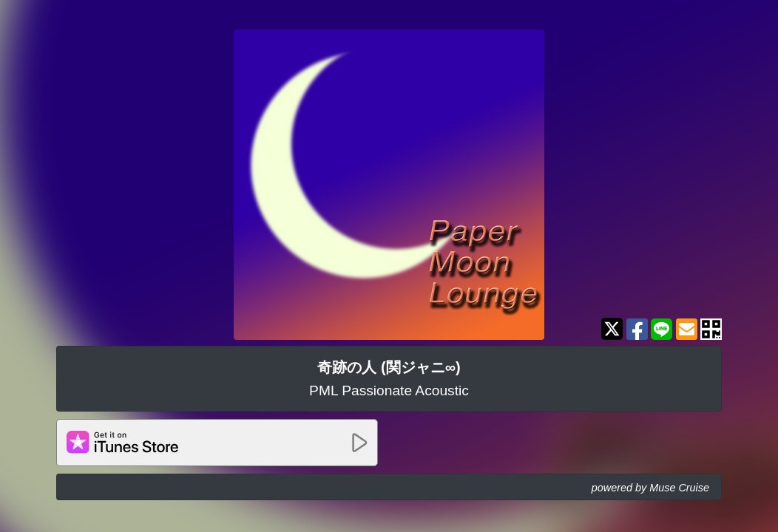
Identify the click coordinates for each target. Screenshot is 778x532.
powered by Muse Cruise (650, 488)
